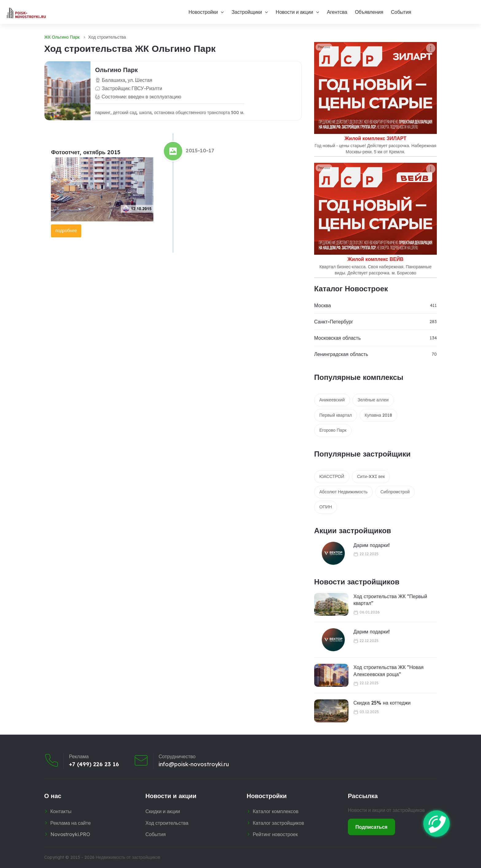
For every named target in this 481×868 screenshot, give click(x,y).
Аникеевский (332, 400)
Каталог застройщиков (278, 823)
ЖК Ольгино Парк (62, 37)
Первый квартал (336, 415)
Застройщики (247, 12)
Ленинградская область (341, 354)
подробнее (66, 231)
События (401, 12)
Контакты (61, 811)
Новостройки (203, 12)
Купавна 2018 (378, 415)
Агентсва (337, 12)
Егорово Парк (333, 430)
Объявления (369, 12)
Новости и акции (294, 12)
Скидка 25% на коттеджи (382, 703)
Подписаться (372, 827)
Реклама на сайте (71, 823)
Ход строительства (167, 823)
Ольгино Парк (116, 70)
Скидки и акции (163, 811)
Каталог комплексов (276, 811)
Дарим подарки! (371, 545)
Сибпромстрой (395, 492)
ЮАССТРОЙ (332, 476)
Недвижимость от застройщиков (128, 857)
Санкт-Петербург (334, 322)
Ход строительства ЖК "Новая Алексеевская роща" (389, 671)
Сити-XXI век (371, 476)
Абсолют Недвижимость (343, 492)
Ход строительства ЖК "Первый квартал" (390, 600)
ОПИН (326, 507)
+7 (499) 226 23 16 (94, 764)
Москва (323, 305)
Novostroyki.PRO (70, 834)
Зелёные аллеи (373, 400)
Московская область (337, 338)
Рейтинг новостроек (275, 834)
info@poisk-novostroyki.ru (194, 764)
